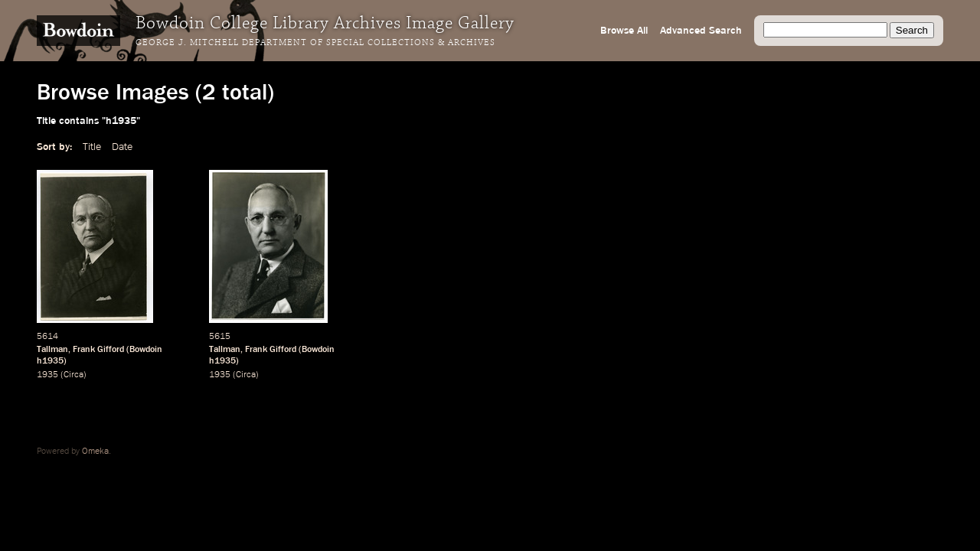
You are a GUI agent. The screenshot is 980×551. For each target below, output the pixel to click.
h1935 (50, 361)
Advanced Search (701, 31)
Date (122, 147)
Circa (73, 375)
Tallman (52, 350)
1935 (47, 375)
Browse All (624, 31)
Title (92, 147)
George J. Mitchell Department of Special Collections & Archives (315, 43)
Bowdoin (146, 350)
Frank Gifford (98, 350)
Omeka (95, 452)
